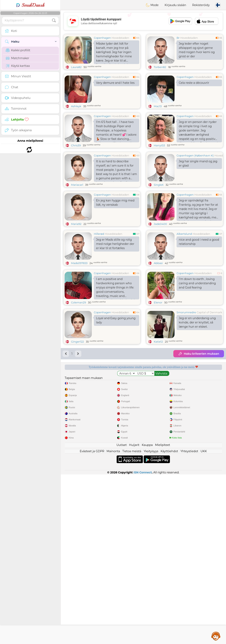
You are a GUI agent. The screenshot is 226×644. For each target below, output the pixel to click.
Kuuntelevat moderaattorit (185, 443)
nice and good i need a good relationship (199, 273)
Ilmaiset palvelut (101, 443)
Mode (152, 5)
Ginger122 (77, 404)
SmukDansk (30, 5)
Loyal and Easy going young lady (116, 382)
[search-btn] (54, 20)
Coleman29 (78, 365)
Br (178, 38)
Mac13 (158, 106)
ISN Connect (143, 642)
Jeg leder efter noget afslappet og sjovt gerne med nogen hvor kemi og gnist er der (197, 50)
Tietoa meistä (132, 621)
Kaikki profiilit (18, 50)
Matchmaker (17, 58)
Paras (185, 466)
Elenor (158, 365)
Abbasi (158, 294)
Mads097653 (79, 294)
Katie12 (158, 404)
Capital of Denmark (209, 374)
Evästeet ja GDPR (92, 621)
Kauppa (147, 615)
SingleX (159, 216)
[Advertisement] (143, 21)
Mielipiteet (163, 615)
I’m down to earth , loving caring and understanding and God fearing (197, 345)
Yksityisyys (151, 621)
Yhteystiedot (189, 621)
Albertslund (184, 265)
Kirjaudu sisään (175, 5)
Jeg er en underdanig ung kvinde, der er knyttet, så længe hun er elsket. (197, 385)
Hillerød (99, 265)
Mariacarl (77, 216)
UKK (204, 621)
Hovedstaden (120, 38)
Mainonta (113, 621)
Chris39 (76, 145)
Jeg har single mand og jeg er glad (198, 195)
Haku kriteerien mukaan (199, 416)
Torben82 (160, 67)
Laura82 (76, 67)
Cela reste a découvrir (194, 83)
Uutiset (122, 615)
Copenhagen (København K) (195, 187)
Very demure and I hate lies (115, 83)
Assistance (216, 636)
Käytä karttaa (18, 66)
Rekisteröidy (201, 5)
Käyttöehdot (169, 621)
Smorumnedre (186, 374)
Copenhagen (102, 38)
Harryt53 (159, 145)
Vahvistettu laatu (101, 466)
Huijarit (134, 615)
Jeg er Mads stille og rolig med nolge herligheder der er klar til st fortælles (115, 275)
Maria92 (76, 255)
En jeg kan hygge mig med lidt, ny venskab (115, 234)
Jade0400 (160, 255)
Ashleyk (76, 106)
